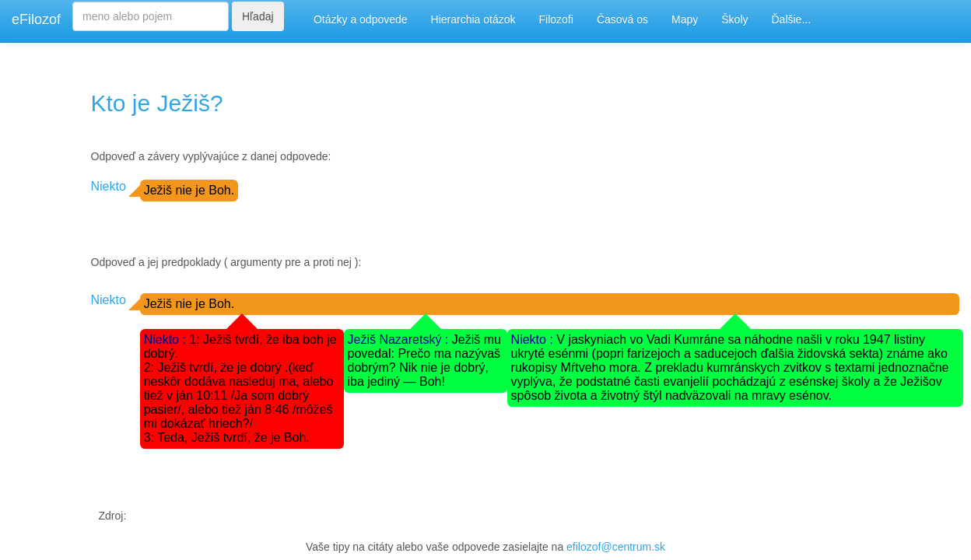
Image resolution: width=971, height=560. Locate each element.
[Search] (151, 16)
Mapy (685, 19)
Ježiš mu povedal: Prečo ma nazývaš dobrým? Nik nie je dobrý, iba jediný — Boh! (424, 360)
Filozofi (556, 19)
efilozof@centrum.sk (616, 547)
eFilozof (36, 19)
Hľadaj (258, 16)
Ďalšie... (792, 19)
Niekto (109, 186)
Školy (734, 19)
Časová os (622, 19)
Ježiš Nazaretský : (400, 339)
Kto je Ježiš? (157, 103)
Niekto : (167, 339)
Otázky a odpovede (361, 19)
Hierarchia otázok (473, 19)
